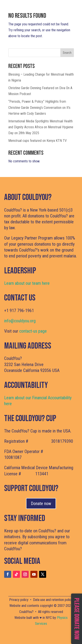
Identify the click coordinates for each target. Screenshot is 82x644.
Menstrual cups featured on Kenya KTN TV (38, 141)
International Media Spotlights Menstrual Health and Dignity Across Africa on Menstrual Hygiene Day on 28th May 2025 (41, 127)
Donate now (41, 503)
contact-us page (33, 331)
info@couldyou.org (20, 321)
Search (67, 53)
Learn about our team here (27, 283)
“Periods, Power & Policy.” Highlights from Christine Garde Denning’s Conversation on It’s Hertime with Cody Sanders (39, 107)
